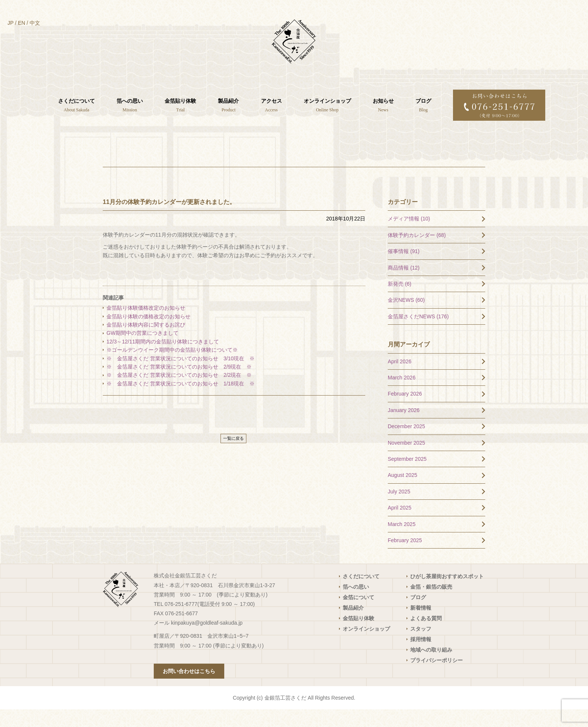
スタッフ (421, 646)
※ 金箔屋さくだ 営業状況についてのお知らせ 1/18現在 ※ (181, 401)
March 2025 (402, 541)
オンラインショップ (366, 646)
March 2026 (402, 395)
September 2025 (407, 477)
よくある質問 (426, 636)
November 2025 (406, 460)
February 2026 (405, 411)
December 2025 (406, 444)
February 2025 (405, 558)
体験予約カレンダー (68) (417, 252)
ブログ (418, 615)
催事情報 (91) (404, 269)
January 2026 (404, 427)
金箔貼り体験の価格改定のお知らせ (148, 334)
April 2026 (400, 379)
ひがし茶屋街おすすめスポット (447, 594)
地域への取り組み (431, 667)
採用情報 (421, 657)
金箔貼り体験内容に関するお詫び (146, 342)
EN (22, 23)
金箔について (358, 615)
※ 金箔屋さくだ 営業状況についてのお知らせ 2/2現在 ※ (179, 393)
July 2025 (399, 509)
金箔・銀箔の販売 (431, 604)
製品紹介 (353, 625)
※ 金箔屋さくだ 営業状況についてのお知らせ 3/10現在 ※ (181, 376)
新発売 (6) (400, 301)
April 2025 (400, 525)
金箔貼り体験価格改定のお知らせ (146, 325)
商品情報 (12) (404, 285)
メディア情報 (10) (409, 236)
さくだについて (361, 594)
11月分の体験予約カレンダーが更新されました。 (169, 219)
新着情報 (421, 625)
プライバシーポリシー (436, 678)
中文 (35, 23)
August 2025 (403, 493)
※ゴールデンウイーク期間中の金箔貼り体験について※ (172, 367)
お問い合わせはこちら (189, 689)
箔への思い (356, 604)
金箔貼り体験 (358, 636)
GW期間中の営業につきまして (142, 351)
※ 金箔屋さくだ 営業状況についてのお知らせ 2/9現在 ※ (179, 384)
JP (10, 23)
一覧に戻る (233, 456)
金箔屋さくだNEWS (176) (418, 334)
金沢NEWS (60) (406, 318)
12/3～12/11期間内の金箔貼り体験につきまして (165, 359)
